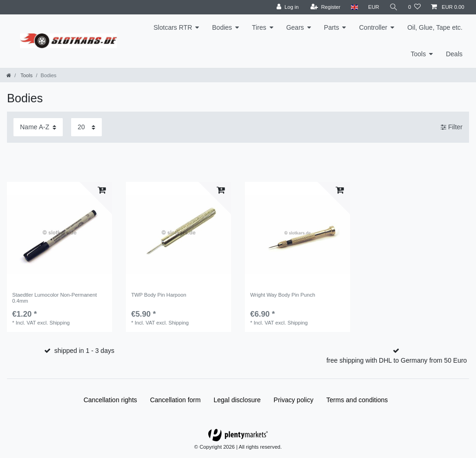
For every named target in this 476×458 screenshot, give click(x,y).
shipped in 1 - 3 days (84, 351)
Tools (419, 54)
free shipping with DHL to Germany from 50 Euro (397, 360)
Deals (454, 54)
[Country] (354, 7)
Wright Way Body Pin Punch (283, 295)
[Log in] (288, 7)
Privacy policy (294, 400)
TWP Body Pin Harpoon (159, 295)
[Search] (394, 7)
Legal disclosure (237, 400)
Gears (295, 27)
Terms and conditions (357, 400)
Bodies (222, 27)
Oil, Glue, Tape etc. (435, 27)
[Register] (326, 7)
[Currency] (374, 7)
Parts (332, 27)
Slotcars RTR (173, 27)
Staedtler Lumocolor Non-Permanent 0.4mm (54, 298)
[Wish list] (414, 7)
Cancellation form (175, 400)
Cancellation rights (110, 400)
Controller (373, 27)
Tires (259, 27)
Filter (452, 127)
